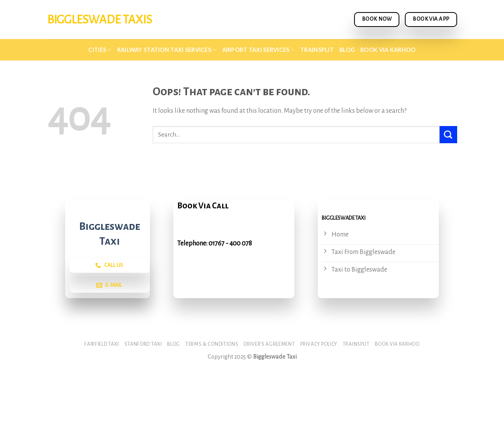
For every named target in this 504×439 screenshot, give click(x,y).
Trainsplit (317, 50)
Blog (347, 50)
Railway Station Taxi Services (167, 50)
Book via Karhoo (388, 50)
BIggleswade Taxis (100, 20)
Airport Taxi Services (259, 50)
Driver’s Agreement (269, 344)
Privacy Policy (319, 344)
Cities (100, 50)
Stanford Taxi (143, 344)
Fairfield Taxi (102, 344)
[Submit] (448, 135)
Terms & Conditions (212, 344)
